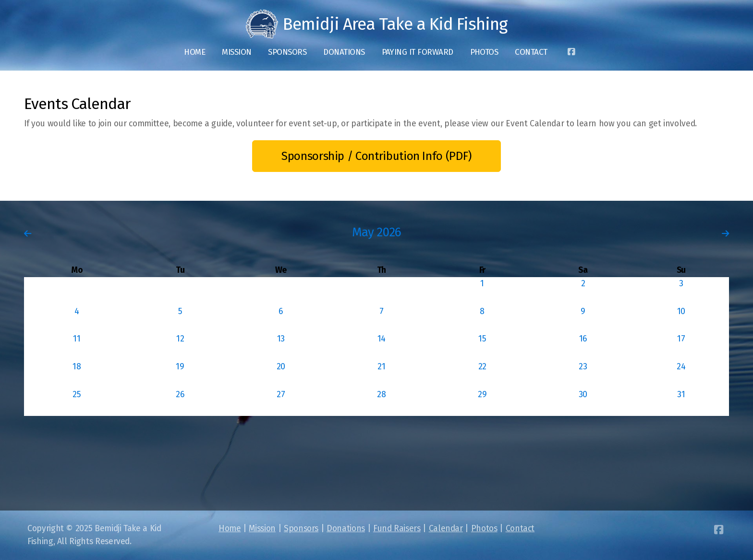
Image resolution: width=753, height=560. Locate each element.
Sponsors (301, 529)
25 (77, 395)
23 (583, 367)
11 (77, 339)
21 (381, 367)
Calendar (446, 529)
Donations (346, 529)
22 (482, 367)
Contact (520, 529)
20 (281, 367)
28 (381, 395)
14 (382, 339)
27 (281, 395)
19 (180, 367)
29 (482, 395)
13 (281, 339)
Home (230, 529)
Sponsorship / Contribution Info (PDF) (376, 156)
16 (583, 339)
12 (180, 339)
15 (482, 339)
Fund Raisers (397, 529)
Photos (484, 529)
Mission (262, 529)
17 (681, 339)
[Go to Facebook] (571, 52)
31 (681, 395)
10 (681, 311)
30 (583, 395)
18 (77, 367)
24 (681, 367)
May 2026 (377, 232)
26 (180, 395)
